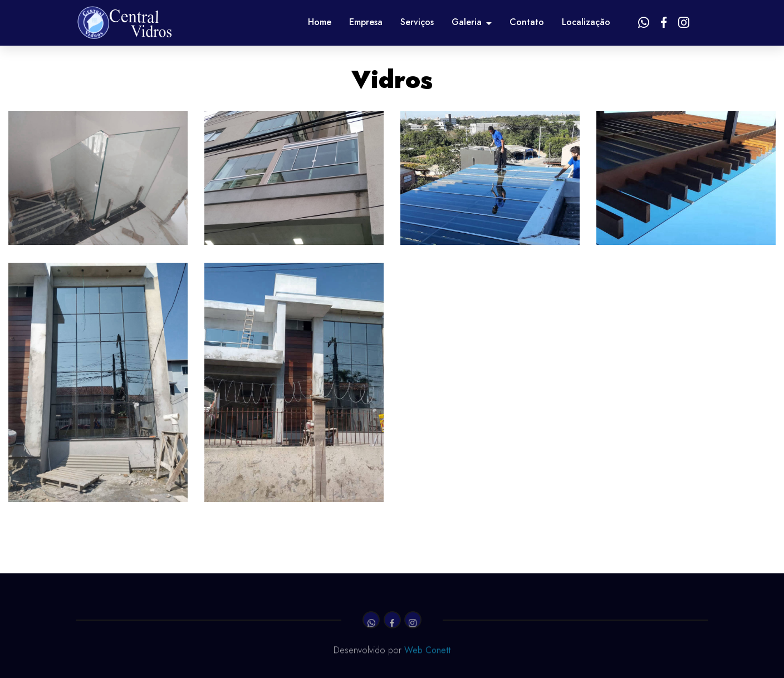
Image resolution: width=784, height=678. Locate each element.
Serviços (417, 22)
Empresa (366, 22)
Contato (527, 22)
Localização (586, 22)
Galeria (467, 22)
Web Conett (427, 652)
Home (320, 22)
